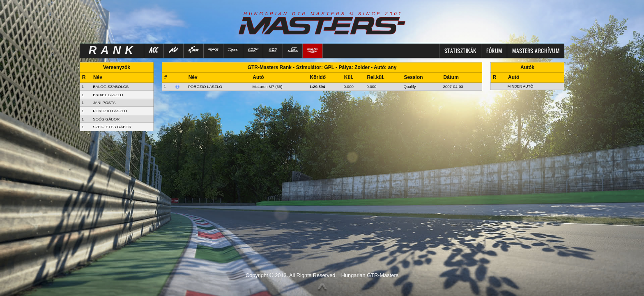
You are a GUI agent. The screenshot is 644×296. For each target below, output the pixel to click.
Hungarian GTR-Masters (370, 275)
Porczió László (205, 87)
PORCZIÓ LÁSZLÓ (110, 111)
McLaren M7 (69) (267, 87)
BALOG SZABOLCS (111, 87)
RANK (113, 50)
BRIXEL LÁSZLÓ (108, 95)
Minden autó (521, 86)
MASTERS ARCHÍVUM (536, 51)
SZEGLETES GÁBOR (112, 127)
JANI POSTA (104, 103)
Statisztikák (460, 51)
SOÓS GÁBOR (106, 119)
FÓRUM (494, 51)
